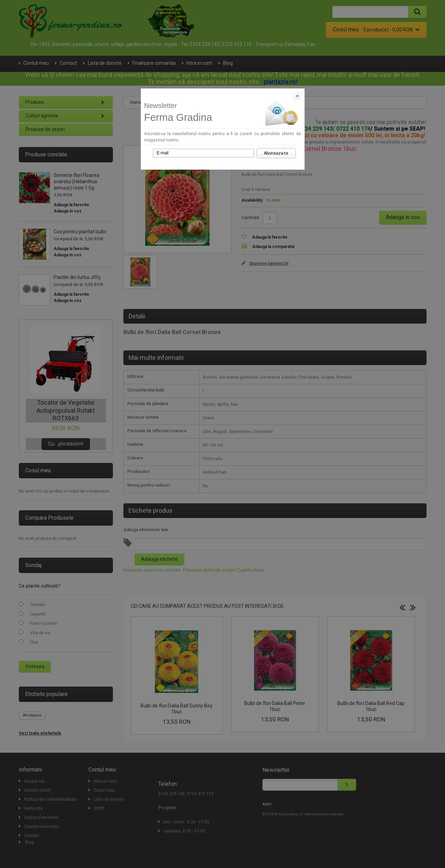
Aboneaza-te (276, 153)
